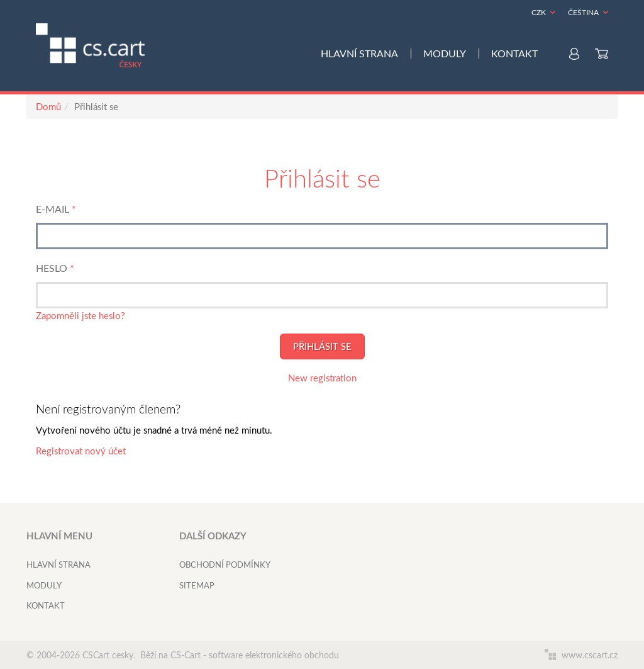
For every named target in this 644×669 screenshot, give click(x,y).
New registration (322, 378)
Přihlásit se (322, 346)
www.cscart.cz (581, 655)
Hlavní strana (359, 53)
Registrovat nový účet (81, 451)
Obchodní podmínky (225, 565)
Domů (48, 106)
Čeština (583, 12)
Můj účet (574, 54)
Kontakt (514, 53)
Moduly (445, 53)
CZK (539, 12)
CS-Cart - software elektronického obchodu (255, 655)
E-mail (53, 209)
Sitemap (197, 585)
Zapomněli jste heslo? (80, 315)
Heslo (52, 268)
